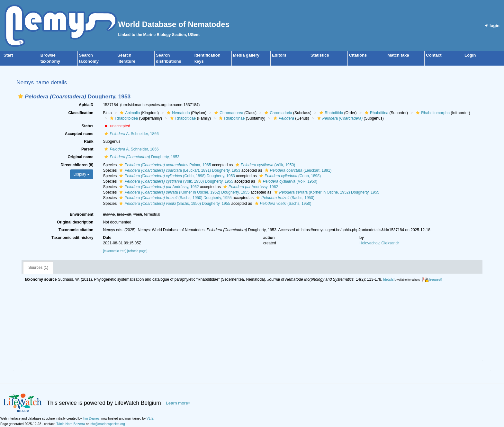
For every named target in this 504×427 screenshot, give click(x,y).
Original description (75, 222)
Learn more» (178, 403)
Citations (358, 55)
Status (88, 126)
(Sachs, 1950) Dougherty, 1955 (175, 198)
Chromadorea (228, 113)
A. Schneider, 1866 (131, 134)
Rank (89, 141)
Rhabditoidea (123, 118)
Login (470, 55)
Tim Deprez (91, 418)
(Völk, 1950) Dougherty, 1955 (175, 181)
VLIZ (150, 418)
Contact (434, 55)
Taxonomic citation (76, 230)
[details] (389, 280)
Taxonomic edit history (72, 238)
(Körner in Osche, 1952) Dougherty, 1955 (184, 192)
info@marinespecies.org (107, 424)
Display (82, 174)
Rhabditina (376, 113)
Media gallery (246, 55)
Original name (80, 157)
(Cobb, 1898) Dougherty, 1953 (176, 176)
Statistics (320, 55)
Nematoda (177, 113)
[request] (436, 280)
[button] (21, 96)
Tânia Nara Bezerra (71, 424)
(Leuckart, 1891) (297, 170)
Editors (279, 55)
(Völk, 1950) (265, 165)
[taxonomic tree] (114, 251)
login (492, 26)
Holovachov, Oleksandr (379, 243)
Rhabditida (330, 113)
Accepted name (79, 134)
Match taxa (398, 55)
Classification (81, 113)
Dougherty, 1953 (141, 157)
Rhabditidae (182, 118)
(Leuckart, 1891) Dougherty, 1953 (179, 170)
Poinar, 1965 (164, 165)
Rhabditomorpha (432, 113)
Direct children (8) (77, 165)
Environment (81, 214)
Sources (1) (38, 268)
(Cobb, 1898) (289, 176)
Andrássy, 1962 (158, 187)
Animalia (129, 113)
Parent (87, 149)
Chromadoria (277, 113)
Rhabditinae (231, 118)
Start (8, 55)
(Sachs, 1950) (284, 198)
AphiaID (86, 105)
